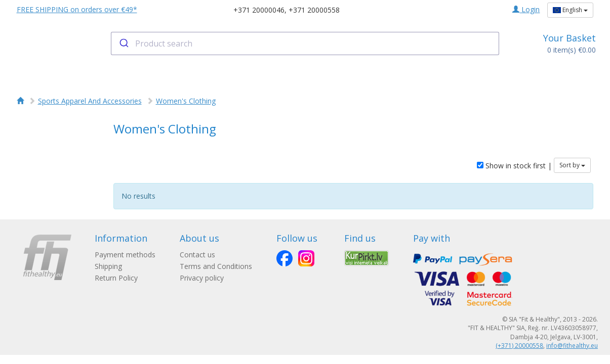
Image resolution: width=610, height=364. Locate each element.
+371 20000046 (259, 10)
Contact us (197, 255)
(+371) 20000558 (519, 346)
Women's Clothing (186, 101)
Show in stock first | (514, 166)
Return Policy (116, 278)
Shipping (108, 266)
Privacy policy (202, 278)
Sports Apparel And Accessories (90, 101)
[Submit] (123, 43)
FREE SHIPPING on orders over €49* (77, 9)
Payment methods (125, 255)
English (570, 10)
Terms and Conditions (216, 266)
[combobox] (305, 43)
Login (526, 9)
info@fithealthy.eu (572, 346)
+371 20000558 (314, 10)
